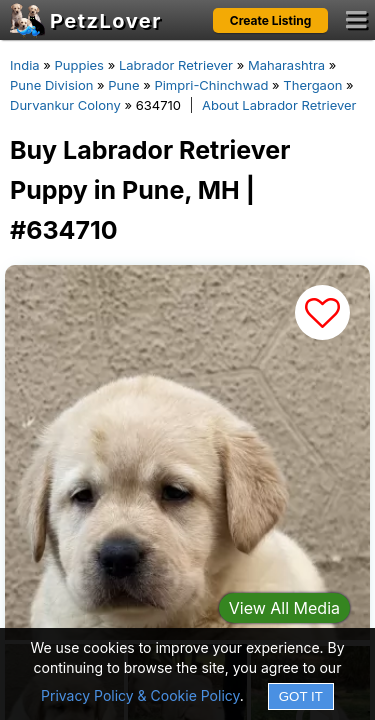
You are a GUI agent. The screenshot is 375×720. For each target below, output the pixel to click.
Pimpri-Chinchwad (211, 85)
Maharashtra (286, 65)
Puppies (79, 65)
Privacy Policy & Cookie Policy (140, 695)
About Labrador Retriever (279, 105)
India (25, 65)
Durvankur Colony (65, 105)
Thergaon (312, 85)
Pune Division (51, 85)
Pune (123, 85)
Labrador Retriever (176, 65)
